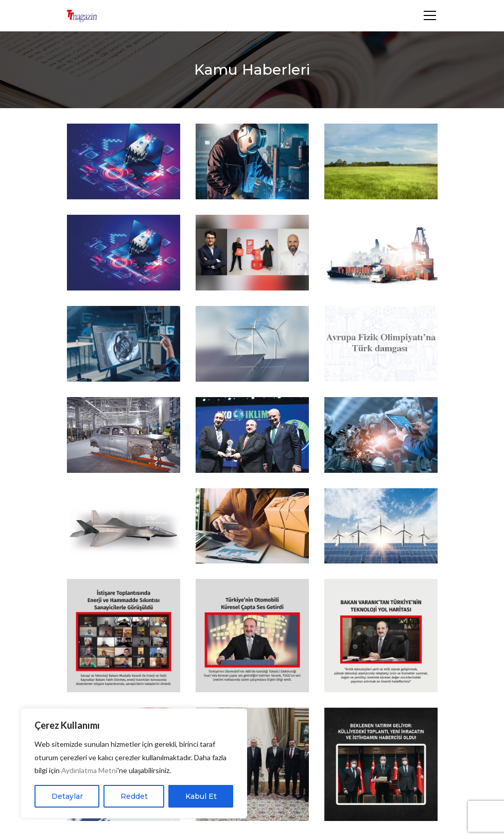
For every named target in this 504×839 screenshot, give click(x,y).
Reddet (134, 796)
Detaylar (67, 796)
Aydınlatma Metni (89, 770)
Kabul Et (201, 796)
